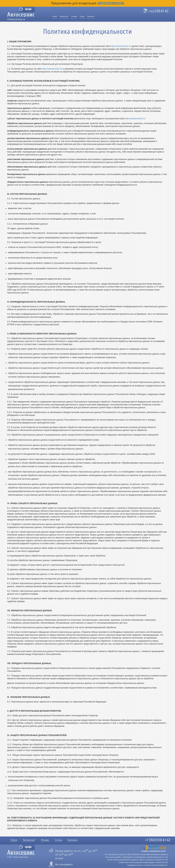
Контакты (91, 16)
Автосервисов (111, 3)
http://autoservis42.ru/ (121, 46)
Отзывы (74, 16)
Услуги (55, 16)
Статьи (82, 16)
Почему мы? (64, 16)
